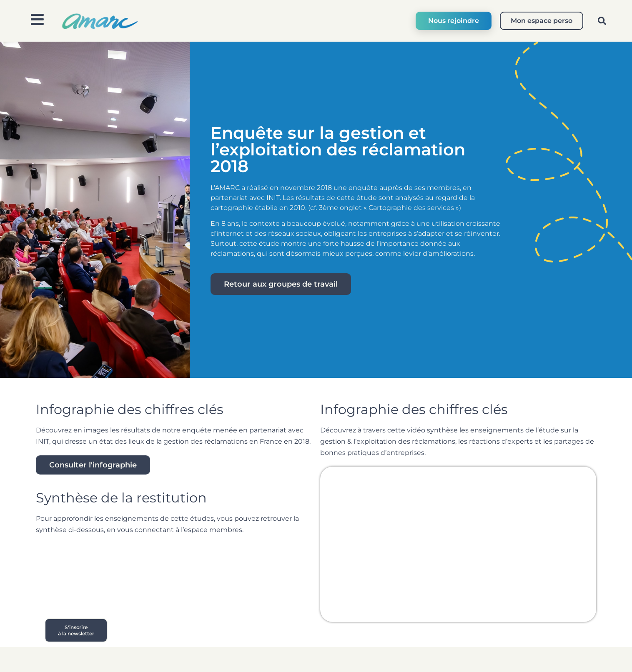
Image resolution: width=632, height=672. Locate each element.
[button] (602, 21)
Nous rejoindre (454, 21)
